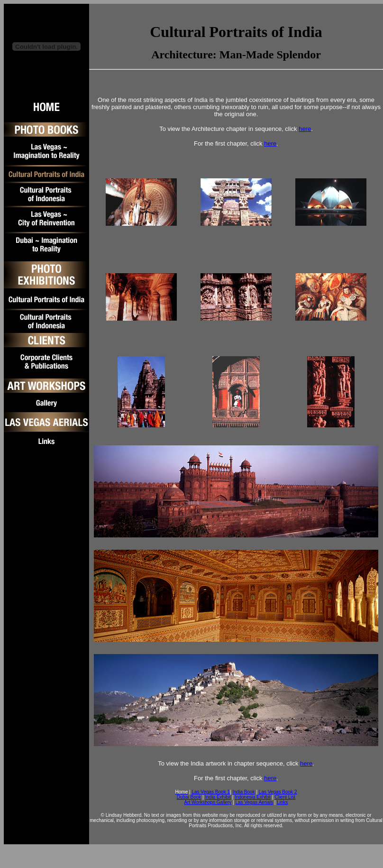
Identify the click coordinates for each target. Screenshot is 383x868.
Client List (285, 797)
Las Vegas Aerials (254, 802)
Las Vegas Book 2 (278, 792)
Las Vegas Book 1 (211, 792)
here (305, 129)
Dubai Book (189, 797)
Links (282, 802)
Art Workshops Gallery (208, 802)
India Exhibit (218, 797)
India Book (243, 792)
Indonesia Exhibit (253, 797)
